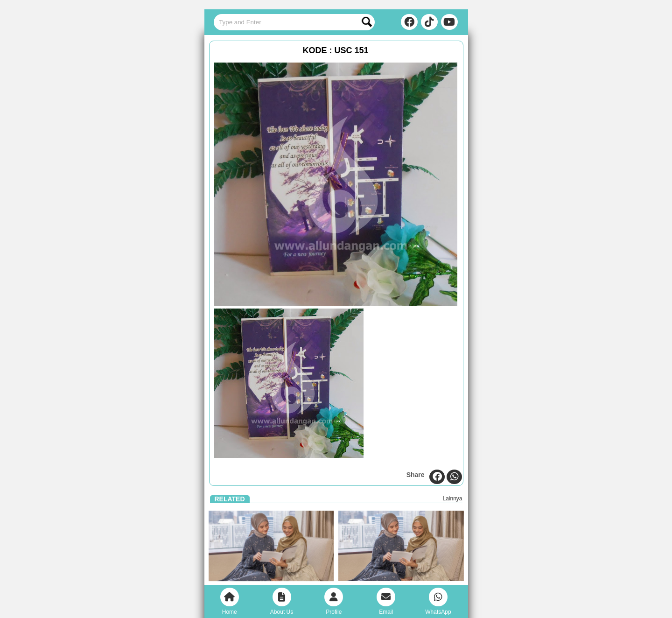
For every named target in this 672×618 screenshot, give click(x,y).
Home (230, 601)
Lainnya (452, 499)
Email (386, 601)
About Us (282, 601)
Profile (334, 601)
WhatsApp (438, 601)
